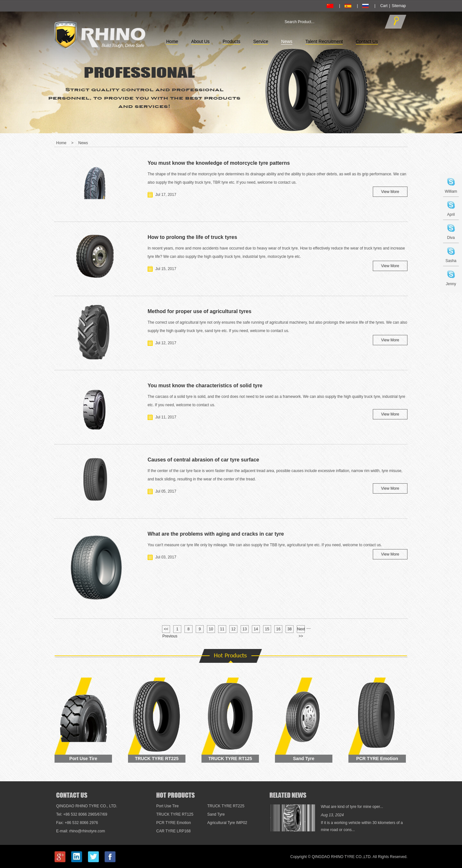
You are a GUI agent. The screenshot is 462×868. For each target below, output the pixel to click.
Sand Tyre (304, 758)
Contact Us (367, 41)
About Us (201, 41)
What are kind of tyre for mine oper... (352, 807)
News (287, 41)
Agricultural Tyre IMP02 (227, 823)
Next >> (301, 630)
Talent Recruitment (324, 41)
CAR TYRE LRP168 (173, 831)
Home (172, 41)
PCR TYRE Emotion (377, 758)
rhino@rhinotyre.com (87, 831)
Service (261, 41)
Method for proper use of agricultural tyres (200, 311)
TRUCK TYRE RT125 (230, 758)
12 (233, 629)
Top (447, 763)
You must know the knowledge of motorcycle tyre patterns (219, 163)
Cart (384, 6)
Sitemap (399, 6)
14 (256, 629)
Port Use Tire (83, 758)
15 (267, 629)
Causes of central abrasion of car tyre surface (203, 460)
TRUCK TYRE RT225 (157, 758)
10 (211, 629)
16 (278, 629)
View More (390, 192)
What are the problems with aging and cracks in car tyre (216, 534)
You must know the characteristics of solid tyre (205, 386)
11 (222, 629)
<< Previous (166, 630)
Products (231, 41)
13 (245, 629)
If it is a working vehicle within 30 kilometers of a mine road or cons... (362, 826)
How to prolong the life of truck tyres (192, 237)
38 (290, 629)
